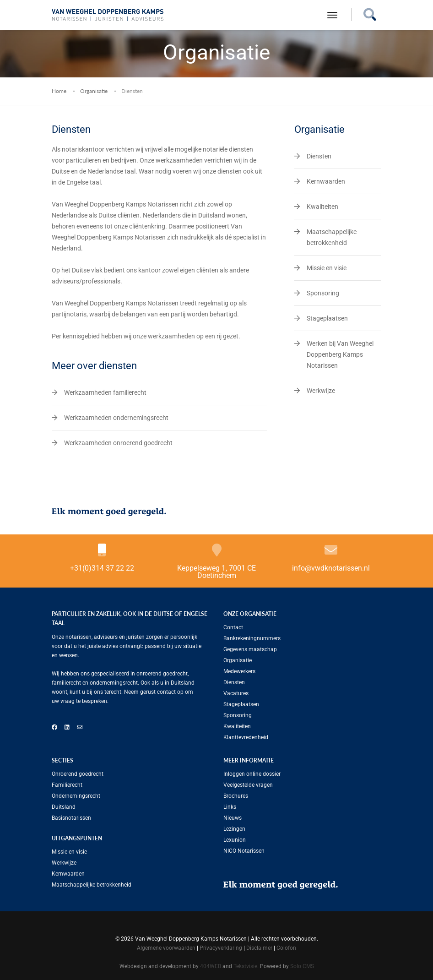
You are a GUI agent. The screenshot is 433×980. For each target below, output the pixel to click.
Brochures (236, 796)
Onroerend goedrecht (78, 774)
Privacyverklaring (221, 948)
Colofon (286, 948)
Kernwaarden (326, 181)
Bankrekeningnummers (252, 638)
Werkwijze (321, 391)
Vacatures (236, 693)
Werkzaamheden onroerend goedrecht (118, 443)
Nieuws (233, 818)
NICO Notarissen (244, 851)
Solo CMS (302, 966)
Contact (233, 627)
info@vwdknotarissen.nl (331, 568)
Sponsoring (323, 293)
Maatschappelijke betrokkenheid (92, 885)
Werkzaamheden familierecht (105, 392)
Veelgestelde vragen (248, 785)
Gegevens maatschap (250, 649)
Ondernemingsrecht (76, 796)
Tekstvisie (245, 966)
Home (59, 91)
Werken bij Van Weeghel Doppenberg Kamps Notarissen (340, 354)
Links (230, 807)
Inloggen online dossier (252, 774)
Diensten (319, 156)
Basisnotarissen (71, 818)
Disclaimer (259, 948)
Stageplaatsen (327, 318)
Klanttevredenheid (246, 737)
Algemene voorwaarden (166, 948)
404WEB (211, 966)
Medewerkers (239, 671)
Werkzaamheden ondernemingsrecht (116, 418)
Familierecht (67, 785)
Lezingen (234, 829)
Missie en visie (327, 268)
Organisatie (94, 91)
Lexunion (235, 840)
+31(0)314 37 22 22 (102, 568)
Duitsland (64, 807)
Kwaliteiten (322, 207)
